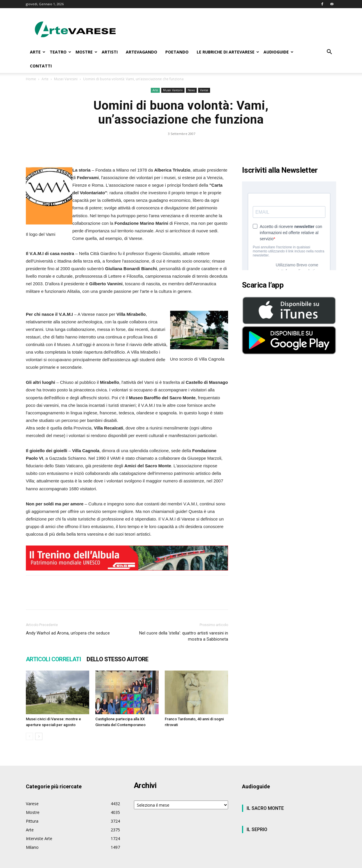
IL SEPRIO (257, 829)
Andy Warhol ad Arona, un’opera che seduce (68, 633)
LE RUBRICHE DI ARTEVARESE (228, 52)
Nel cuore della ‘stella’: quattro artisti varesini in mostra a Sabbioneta (184, 636)
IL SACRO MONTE (265, 808)
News (191, 90)
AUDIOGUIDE (278, 52)
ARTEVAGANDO (141, 52)
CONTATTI (41, 66)
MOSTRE (86, 52)
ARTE (38, 52)
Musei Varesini (66, 79)
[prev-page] (29, 736)
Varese (204, 90)
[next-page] (39, 736)
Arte (45, 79)
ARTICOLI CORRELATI (53, 659)
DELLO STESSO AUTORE (118, 659)
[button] (329, 52)
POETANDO (177, 52)
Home (31, 79)
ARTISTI (110, 52)
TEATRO (60, 52)
